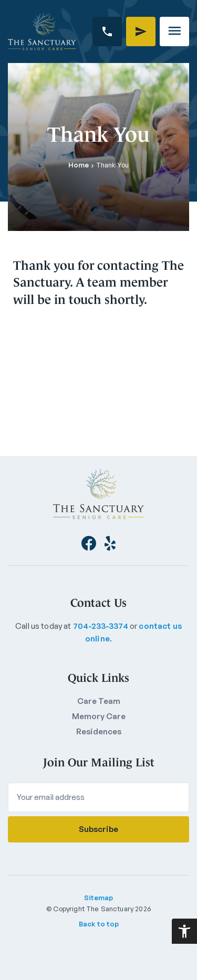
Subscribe (98, 829)
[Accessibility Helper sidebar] (184, 931)
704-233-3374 (101, 626)
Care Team (99, 701)
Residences (99, 731)
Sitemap (98, 898)
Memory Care (99, 716)
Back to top (99, 924)
